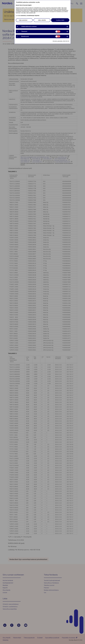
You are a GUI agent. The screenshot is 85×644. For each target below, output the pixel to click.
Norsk (21, 5)
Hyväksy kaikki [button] (60, 20)
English (30, 5)
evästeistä (23, 16)
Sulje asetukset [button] (23, 20)
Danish (18, 5)
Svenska (25, 5)
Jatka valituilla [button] (42, 20)
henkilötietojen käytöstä (33, 16)
